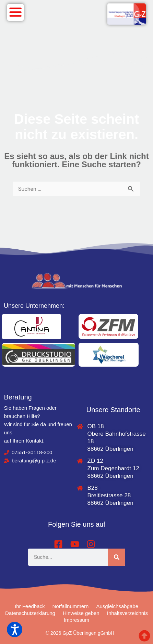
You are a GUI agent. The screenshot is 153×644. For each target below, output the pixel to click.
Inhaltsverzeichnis (127, 613)
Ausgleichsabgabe (117, 606)
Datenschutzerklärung (30, 613)
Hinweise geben (81, 613)
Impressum (76, 620)
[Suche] (117, 557)
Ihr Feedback (30, 606)
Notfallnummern (71, 606)
